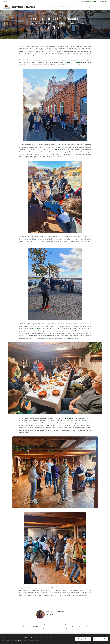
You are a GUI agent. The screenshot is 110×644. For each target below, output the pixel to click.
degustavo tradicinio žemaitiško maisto (40, 329)
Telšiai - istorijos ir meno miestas (55, 150)
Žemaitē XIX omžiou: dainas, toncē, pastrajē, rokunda (72, 418)
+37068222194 (103, 2)
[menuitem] (51, 7)
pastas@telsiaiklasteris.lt (90, 2)
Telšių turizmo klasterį (75, 62)
